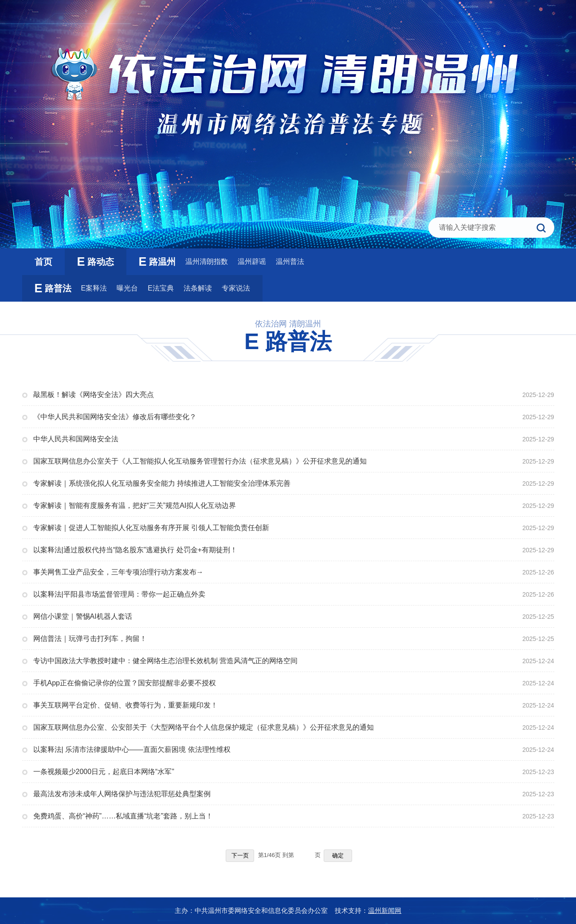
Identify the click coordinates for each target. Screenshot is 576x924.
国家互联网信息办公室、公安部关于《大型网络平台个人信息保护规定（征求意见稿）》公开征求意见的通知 (204, 727)
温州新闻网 (385, 910)
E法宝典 (161, 288)
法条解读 (198, 288)
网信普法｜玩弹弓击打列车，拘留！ (90, 639)
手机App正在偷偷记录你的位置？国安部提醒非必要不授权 (125, 683)
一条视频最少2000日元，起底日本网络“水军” (104, 772)
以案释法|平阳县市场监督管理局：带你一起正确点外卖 (119, 594)
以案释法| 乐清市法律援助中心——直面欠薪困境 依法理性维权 (132, 749)
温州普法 (290, 261)
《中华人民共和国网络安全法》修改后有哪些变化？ (115, 417)
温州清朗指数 (207, 261)
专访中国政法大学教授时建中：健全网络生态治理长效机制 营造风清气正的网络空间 (165, 661)
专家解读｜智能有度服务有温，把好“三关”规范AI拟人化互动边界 (135, 505)
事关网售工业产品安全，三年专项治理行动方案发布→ (118, 572)
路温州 (157, 262)
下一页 (240, 855)
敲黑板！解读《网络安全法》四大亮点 (94, 395)
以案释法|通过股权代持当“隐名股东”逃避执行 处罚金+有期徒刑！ (135, 550)
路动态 (96, 262)
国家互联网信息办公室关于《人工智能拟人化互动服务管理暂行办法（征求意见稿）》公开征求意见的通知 (200, 461)
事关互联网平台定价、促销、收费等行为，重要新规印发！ (125, 705)
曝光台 (127, 288)
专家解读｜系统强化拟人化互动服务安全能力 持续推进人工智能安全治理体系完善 (162, 483)
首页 (43, 262)
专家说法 (236, 288)
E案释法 (94, 288)
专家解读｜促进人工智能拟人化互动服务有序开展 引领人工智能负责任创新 (151, 528)
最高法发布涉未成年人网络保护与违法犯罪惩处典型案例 (122, 794)
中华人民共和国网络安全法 (76, 439)
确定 (338, 855)
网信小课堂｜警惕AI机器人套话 (83, 616)
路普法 (53, 288)
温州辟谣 (252, 261)
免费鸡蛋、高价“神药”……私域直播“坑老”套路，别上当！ (123, 816)
